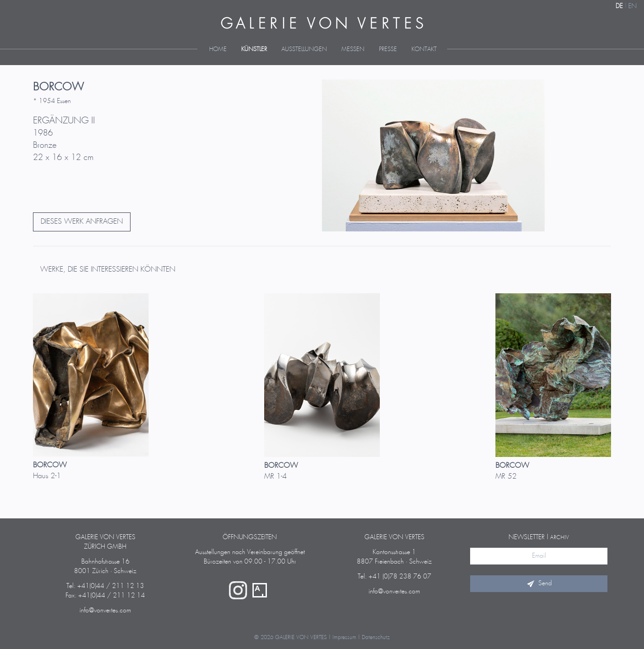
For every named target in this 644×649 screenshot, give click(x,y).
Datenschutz (376, 637)
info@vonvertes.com (105, 611)
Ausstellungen (304, 49)
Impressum (344, 637)
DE (619, 6)
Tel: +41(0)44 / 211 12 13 (105, 586)
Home (218, 49)
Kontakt (424, 49)
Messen (353, 49)
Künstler (254, 49)
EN (632, 6)
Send (539, 583)
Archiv (560, 538)
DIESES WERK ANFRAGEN (82, 222)
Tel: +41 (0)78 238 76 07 (394, 577)
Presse (388, 49)
